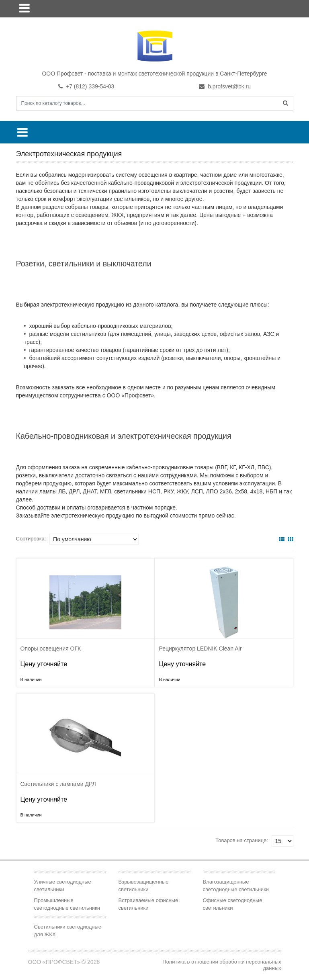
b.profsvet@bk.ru (225, 86)
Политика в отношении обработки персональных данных (222, 965)
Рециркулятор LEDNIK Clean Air (201, 649)
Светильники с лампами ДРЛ (58, 784)
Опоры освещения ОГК (51, 649)
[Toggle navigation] (25, 8)
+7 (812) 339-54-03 (86, 86)
